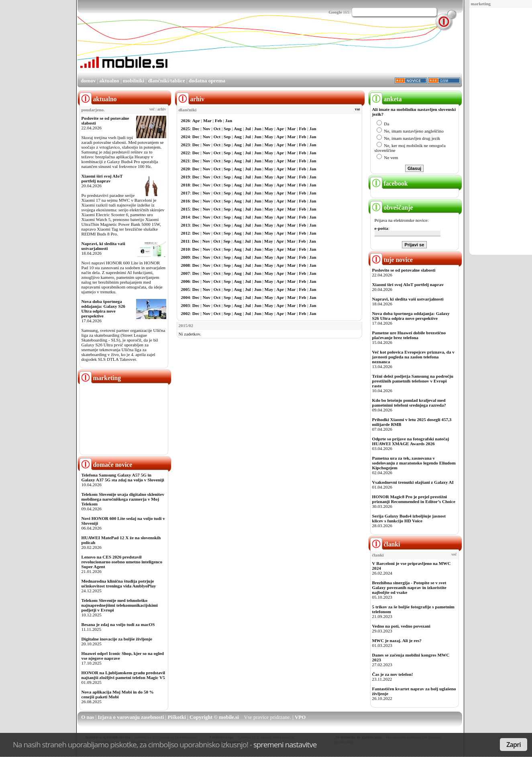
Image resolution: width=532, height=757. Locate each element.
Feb (218, 121)
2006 (185, 281)
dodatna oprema (207, 81)
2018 (185, 185)
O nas (88, 717)
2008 (185, 265)
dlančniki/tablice (166, 81)
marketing (481, 4)
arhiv (162, 109)
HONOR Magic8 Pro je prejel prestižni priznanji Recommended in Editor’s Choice (414, 499)
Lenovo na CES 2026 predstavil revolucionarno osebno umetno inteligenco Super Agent (122, 562)
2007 (185, 273)
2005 (185, 289)
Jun (258, 129)
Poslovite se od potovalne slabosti (404, 270)
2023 (185, 145)
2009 (185, 257)
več (152, 109)
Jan (229, 121)
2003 (185, 305)
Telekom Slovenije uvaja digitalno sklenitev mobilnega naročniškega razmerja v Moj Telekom (123, 499)
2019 (185, 177)
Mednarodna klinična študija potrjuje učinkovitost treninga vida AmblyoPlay (119, 583)
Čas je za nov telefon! (393, 674)
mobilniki (134, 81)
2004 (185, 297)
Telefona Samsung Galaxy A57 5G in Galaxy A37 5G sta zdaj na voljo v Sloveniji (123, 477)
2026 (185, 121)
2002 (185, 313)
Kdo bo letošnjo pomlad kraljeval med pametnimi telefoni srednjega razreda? (409, 403)
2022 (185, 153)
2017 (185, 193)
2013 (185, 225)
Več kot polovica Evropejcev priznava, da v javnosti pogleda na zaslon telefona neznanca (413, 357)
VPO (300, 717)
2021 (185, 161)
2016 (185, 201)
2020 (185, 169)
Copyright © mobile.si (214, 717)
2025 (185, 129)
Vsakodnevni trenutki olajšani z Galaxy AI (413, 482)
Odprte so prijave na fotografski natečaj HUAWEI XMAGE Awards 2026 (411, 441)
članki (385, 544)
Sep (227, 129)
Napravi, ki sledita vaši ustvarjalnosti (103, 246)
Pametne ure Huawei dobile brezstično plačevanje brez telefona (409, 335)
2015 (185, 209)
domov (88, 81)
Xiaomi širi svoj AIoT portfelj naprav (102, 178)
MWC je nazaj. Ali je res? (397, 640)
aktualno (109, 81)
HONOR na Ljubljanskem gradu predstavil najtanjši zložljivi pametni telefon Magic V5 (123, 675)
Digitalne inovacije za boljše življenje (117, 639)
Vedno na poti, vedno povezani (401, 626)
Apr (196, 121)
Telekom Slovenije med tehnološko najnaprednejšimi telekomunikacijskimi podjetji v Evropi (120, 605)
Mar (207, 121)
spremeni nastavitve (285, 744)
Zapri (514, 745)
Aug (238, 129)
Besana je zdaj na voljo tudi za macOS (118, 624)
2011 (185, 241)
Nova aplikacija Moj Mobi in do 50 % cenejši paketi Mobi (118, 694)
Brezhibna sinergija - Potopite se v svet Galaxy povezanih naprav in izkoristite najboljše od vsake (409, 587)
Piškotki (177, 717)
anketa (386, 99)
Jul (248, 129)
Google (335, 12)
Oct (217, 129)
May (269, 129)
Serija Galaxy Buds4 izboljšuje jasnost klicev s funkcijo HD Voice (409, 518)
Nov (207, 129)
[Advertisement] (498, 132)
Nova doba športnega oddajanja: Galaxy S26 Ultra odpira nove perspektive (103, 309)
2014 (185, 217)
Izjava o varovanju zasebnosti (131, 717)
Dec (196, 129)
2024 (185, 137)
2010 (185, 249)
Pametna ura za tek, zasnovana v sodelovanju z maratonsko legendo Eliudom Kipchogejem (414, 463)
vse (358, 109)
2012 (185, 233)
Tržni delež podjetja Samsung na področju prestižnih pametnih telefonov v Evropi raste (413, 381)
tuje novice (392, 260)
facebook (389, 183)
